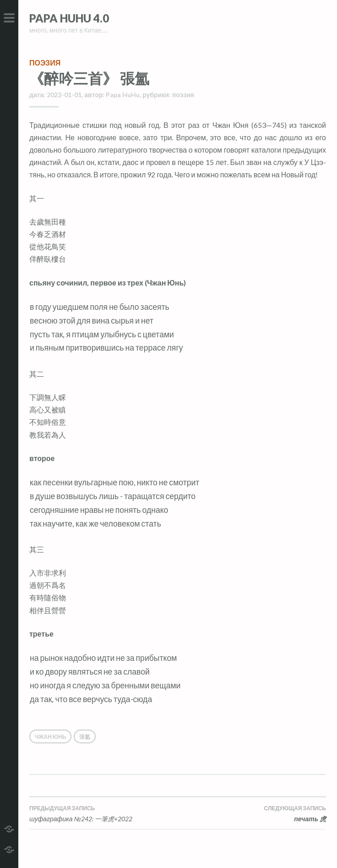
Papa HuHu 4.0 (69, 18)
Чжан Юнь (50, 737)
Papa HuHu (123, 95)
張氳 (85, 737)
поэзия (45, 63)
